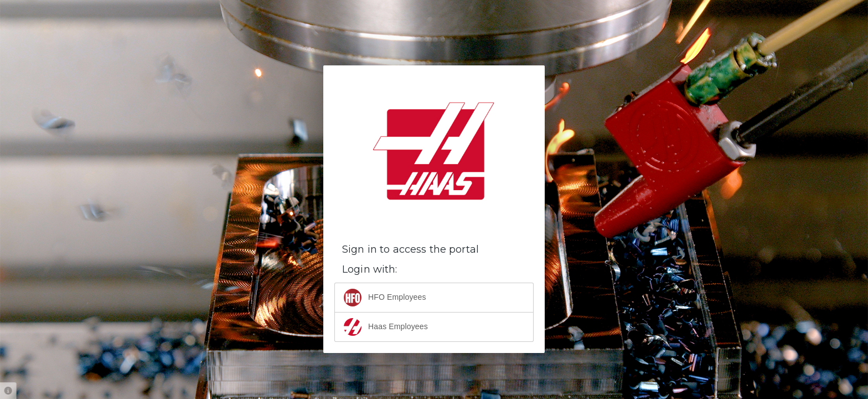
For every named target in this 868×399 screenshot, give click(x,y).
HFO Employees (385, 298)
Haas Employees (386, 327)
